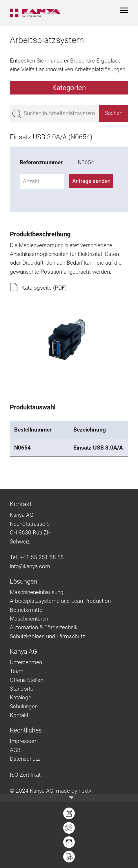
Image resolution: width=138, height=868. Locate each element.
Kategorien (69, 88)
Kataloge (21, 697)
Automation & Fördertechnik (44, 627)
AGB (15, 750)
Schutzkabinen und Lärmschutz (47, 636)
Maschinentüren (29, 619)
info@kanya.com (30, 566)
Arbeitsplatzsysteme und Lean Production (60, 601)
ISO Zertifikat (25, 775)
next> (85, 791)
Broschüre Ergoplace (95, 61)
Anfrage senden (91, 181)
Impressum (24, 741)
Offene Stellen (27, 680)
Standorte (22, 689)
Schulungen (24, 706)
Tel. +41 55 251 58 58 (37, 557)
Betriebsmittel (27, 610)
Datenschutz (25, 759)
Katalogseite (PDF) (44, 288)
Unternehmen (26, 662)
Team (17, 671)
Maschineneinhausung (37, 592)
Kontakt (19, 715)
